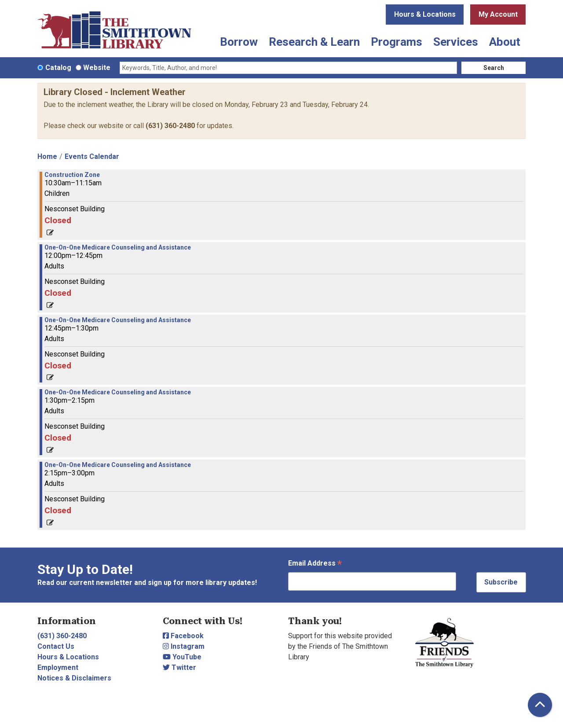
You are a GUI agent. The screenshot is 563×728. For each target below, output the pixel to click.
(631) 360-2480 (170, 126)
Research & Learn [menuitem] (314, 42)
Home (47, 156)
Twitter (179, 667)
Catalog (58, 68)
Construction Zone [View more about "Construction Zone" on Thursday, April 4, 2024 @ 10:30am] (72, 175)
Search (494, 68)
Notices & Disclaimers (74, 678)
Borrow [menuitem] (239, 42)
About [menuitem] (505, 42)
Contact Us (56, 646)
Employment (58, 667)
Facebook (183, 636)
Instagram (184, 646)
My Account (498, 14)
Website (97, 68)
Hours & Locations (425, 14)
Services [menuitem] (456, 42)
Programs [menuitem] (397, 42)
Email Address (315, 564)
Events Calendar (92, 156)
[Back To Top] (540, 705)
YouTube (182, 657)
